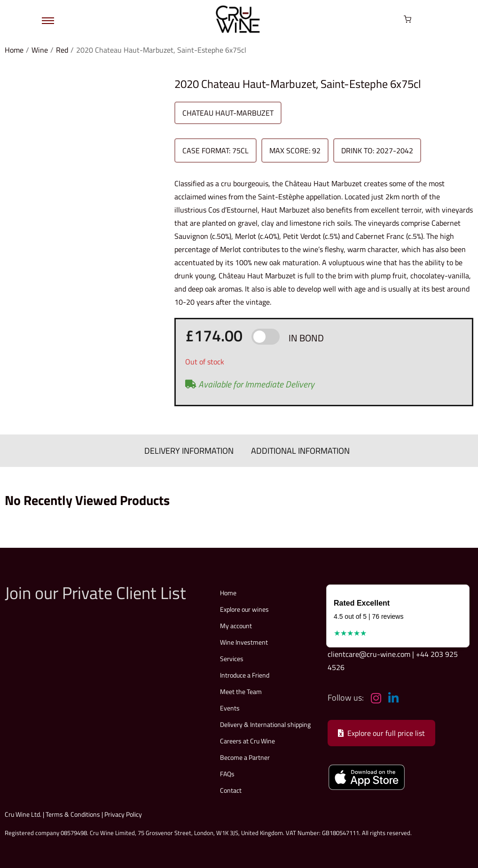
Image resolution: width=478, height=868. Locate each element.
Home (14, 50)
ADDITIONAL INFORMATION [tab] (300, 450)
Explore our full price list (381, 733)
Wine (40, 50)
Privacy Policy (123, 814)
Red (62, 50)
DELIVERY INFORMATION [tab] (190, 450)
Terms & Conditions (73, 814)
